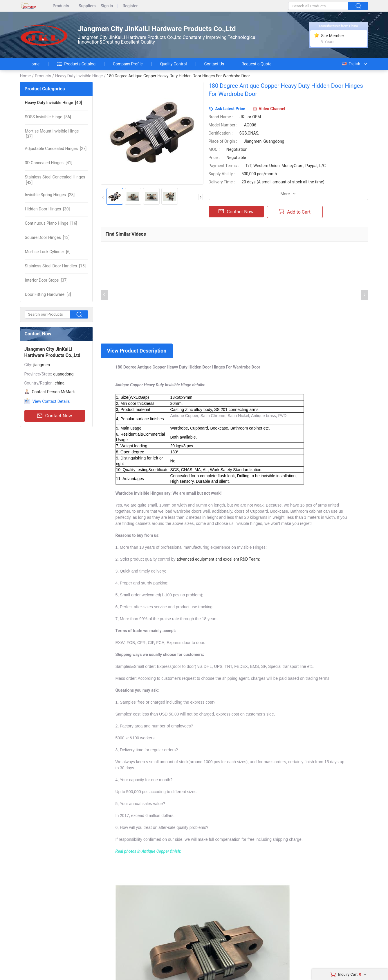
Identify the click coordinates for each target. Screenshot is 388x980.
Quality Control (174, 64)
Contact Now (55, 416)
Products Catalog (76, 64)
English (351, 64)
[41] (49, 163)
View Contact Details (51, 401)
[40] (54, 103)
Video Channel (272, 109)
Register (130, 6)
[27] (56, 149)
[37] (52, 134)
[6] (48, 252)
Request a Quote (256, 64)
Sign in (107, 6)
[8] (48, 294)
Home (34, 64)
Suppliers (87, 6)
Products (61, 6)
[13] (47, 237)
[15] (55, 266)
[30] (47, 209)
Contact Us (214, 64)
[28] (50, 195)
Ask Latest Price (230, 109)
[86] (48, 117)
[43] (55, 180)
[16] (51, 223)
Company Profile (128, 64)
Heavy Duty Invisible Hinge (79, 76)
